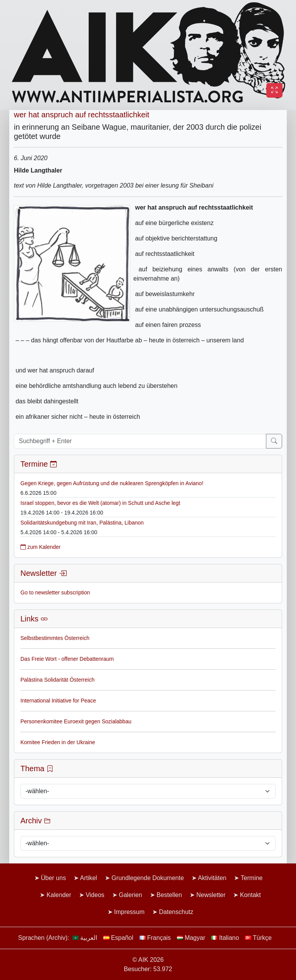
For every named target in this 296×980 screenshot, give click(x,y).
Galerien (130, 895)
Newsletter (211, 895)
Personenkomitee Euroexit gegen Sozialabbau (76, 721)
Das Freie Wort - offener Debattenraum (67, 659)
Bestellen (169, 895)
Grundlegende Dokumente (148, 878)
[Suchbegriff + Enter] (140, 441)
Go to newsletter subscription (55, 592)
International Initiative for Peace (58, 701)
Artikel (88, 878)
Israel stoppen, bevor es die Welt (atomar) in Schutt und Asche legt (100, 503)
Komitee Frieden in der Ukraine (58, 742)
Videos (95, 895)
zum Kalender (40, 547)
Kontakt (251, 895)
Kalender (59, 895)
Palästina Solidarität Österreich (57, 680)
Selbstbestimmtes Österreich (55, 638)
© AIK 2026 (148, 960)
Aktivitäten (212, 878)
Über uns (53, 878)
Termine (252, 878)
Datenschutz (176, 912)
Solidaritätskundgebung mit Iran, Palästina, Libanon (82, 523)
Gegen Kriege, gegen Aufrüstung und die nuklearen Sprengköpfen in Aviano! (112, 483)
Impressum (129, 912)
